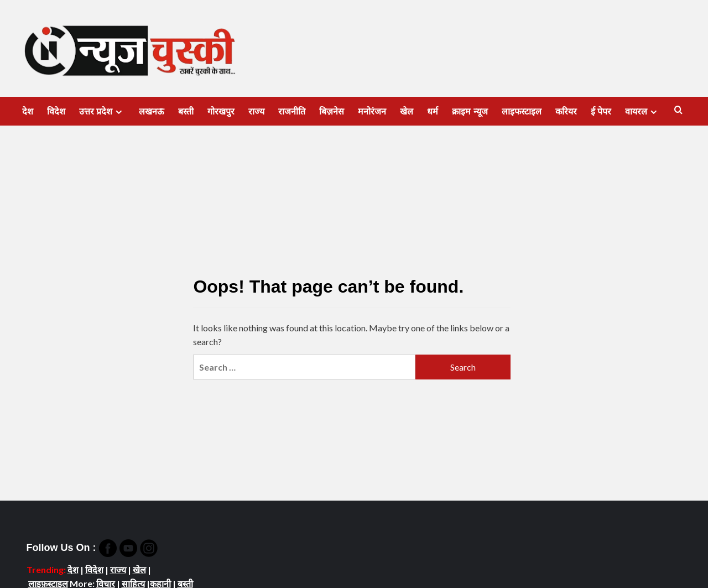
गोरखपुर (221, 111)
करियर (566, 111)
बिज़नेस (332, 111)
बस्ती (186, 111)
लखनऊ (152, 111)
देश (28, 111)
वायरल (642, 112)
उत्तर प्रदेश (102, 112)
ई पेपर (601, 111)
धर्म (433, 111)
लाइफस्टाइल (522, 111)
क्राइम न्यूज (470, 111)
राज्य (256, 111)
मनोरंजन (372, 111)
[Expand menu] (119, 112)
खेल (407, 111)
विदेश (56, 111)
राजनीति (292, 111)
